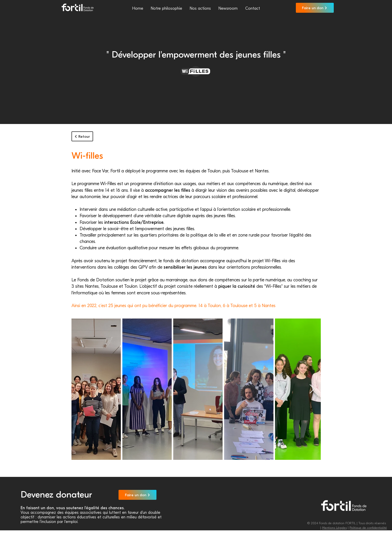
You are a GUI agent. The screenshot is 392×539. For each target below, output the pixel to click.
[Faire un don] (315, 8)
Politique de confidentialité (368, 528)
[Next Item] (312, 389)
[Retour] (82, 136)
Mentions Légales (334, 528)
